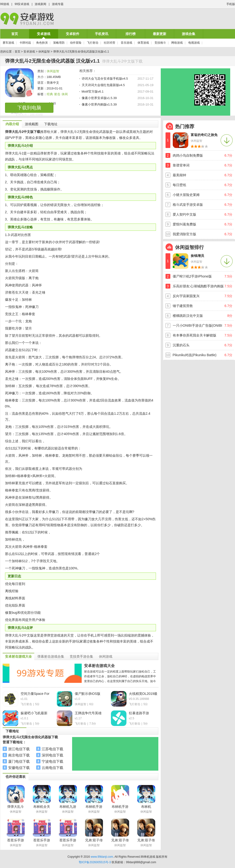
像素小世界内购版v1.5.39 (99, 104)
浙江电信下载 (19, 749)
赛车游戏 (8, 43)
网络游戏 (177, 43)
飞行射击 (93, 43)
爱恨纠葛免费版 (184, 224)
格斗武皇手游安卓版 (188, 205)
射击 (57, 94)
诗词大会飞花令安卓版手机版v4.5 (105, 79)
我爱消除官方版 (184, 234)
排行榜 (131, 34)
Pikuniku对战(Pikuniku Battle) (195, 355)
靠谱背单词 (181, 165)
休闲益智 (44, 52)
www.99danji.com (102, 857)
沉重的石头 (181, 345)
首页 (15, 34)
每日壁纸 (179, 185)
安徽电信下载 (19, 768)
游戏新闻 (40, 4)
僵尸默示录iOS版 (88, 694)
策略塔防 (59, 43)
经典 (50, 94)
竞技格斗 (160, 43)
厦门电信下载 (19, 761)
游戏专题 (58, 4)
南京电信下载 (19, 755)
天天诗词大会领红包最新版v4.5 (103, 85)
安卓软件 (73, 34)
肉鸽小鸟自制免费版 (188, 155)
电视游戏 (194, 43)
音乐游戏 (126, 43)
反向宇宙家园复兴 (186, 296)
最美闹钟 (179, 175)
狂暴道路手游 (139, 713)
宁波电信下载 (52, 761)
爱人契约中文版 (184, 214)
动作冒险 (76, 43)
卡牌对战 (25, 43)
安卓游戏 (44, 34)
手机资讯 (102, 34)
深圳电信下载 (52, 755)
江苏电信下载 (52, 749)
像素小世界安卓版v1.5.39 (99, 98)
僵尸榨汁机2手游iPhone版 (192, 276)
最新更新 (160, 34)
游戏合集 (189, 34)
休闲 (65, 94)
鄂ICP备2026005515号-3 (95, 862)
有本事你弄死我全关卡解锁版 (195, 335)
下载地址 (51, 124)
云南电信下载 (52, 768)
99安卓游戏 (22, 4)
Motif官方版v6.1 (93, 92)
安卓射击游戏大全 (99, 666)
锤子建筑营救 (183, 306)
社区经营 (109, 43)
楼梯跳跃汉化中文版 (188, 316)
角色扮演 (42, 43)
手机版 (231, 4)
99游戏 (5, 4)
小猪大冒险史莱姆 (186, 195)
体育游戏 (143, 43)
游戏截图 (32, 124)
